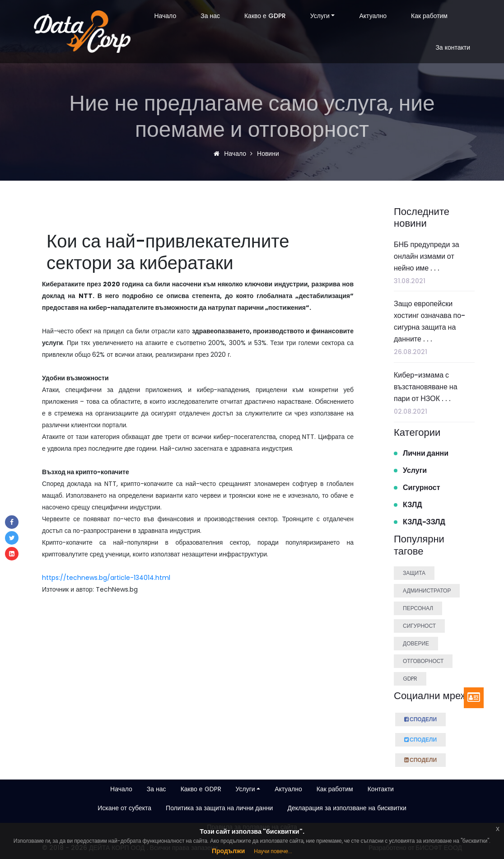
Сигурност (421, 488)
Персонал (418, 608)
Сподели (420, 718)
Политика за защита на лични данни (219, 808)
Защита (414, 573)
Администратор (427, 591)
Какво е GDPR (265, 16)
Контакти (381, 789)
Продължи (228, 851)
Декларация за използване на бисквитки (347, 808)
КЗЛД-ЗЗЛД (424, 522)
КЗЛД (413, 505)
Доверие (416, 643)
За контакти (453, 47)
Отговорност (423, 661)
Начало (165, 16)
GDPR (410, 679)
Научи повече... (273, 851)
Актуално (373, 16)
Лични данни (426, 453)
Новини (267, 154)
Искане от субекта (124, 808)
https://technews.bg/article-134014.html (106, 578)
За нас (210, 16)
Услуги (320, 16)
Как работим (429, 16)
